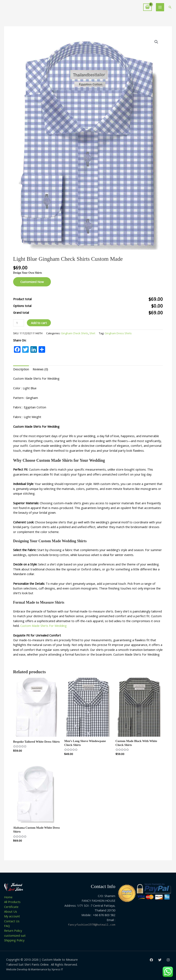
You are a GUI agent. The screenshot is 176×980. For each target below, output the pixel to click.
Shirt (92, 333)
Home (8, 897)
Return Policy (13, 931)
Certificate (11, 907)
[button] (170, 7)
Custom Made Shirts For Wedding (44, 626)
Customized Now (32, 282)
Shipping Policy (14, 940)
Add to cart (39, 323)
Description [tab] (21, 369)
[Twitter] (160, 960)
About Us (11, 911)
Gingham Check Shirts (75, 333)
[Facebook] (151, 960)
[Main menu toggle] (160, 7)
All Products (12, 902)
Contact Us (12, 921)
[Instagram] (168, 960)
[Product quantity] (19, 323)
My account (12, 916)
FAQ (7, 926)
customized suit (15, 935)
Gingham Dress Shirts (118, 333)
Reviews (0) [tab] (40, 369)
